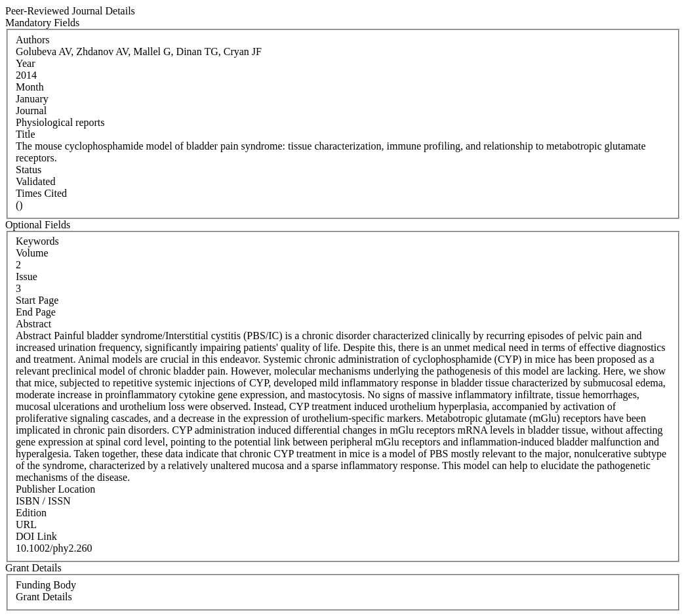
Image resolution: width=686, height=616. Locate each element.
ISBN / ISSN (43, 501)
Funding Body (46, 585)
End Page (36, 312)
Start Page (37, 300)
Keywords (37, 241)
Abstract (33, 324)
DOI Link (36, 536)
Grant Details (44, 597)
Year (25, 63)
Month (30, 87)
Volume (32, 253)
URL (26, 524)
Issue (27, 277)
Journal (31, 111)
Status (29, 170)
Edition (31, 513)
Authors (33, 40)
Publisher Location (55, 489)
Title (26, 134)
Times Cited (41, 193)
